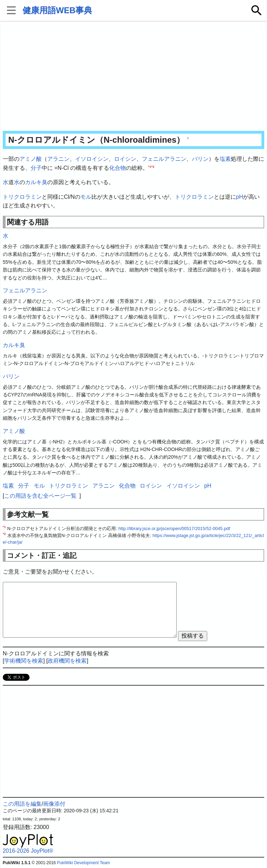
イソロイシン (92, 159)
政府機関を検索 (67, 661)
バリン (200, 159)
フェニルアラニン (164, 159)
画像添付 (54, 804)
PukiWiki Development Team (84, 863)
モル (86, 197)
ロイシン (125, 159)
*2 (153, 166)
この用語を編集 (22, 804)
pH (240, 197)
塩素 (225, 159)
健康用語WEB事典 (57, 10)
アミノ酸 (31, 159)
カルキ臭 (36, 182)
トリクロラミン (22, 197)
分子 (36, 168)
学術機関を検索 (24, 661)
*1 (150, 166)
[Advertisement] (134, 77)
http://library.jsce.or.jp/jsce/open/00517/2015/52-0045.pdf (174, 528)
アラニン (58, 159)
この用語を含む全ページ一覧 (40, 496)
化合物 (118, 168)
